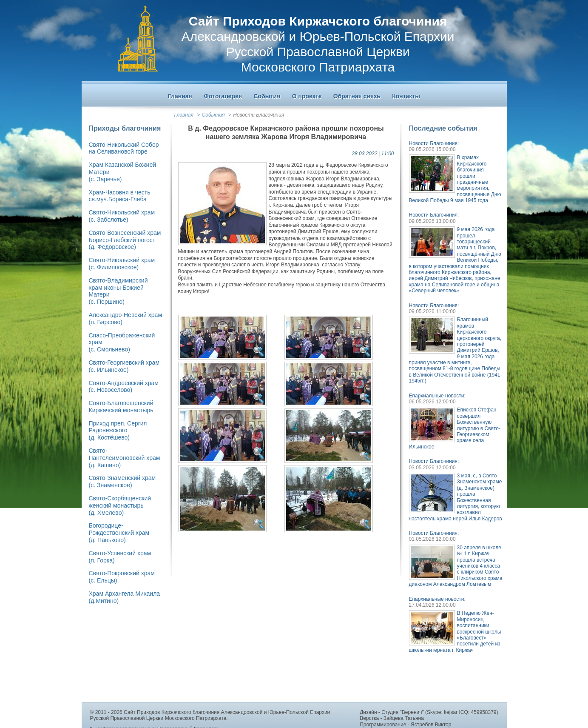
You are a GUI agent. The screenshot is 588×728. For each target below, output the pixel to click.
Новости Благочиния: (434, 143)
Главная (184, 115)
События (213, 115)
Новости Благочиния (258, 115)
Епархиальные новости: (437, 396)
